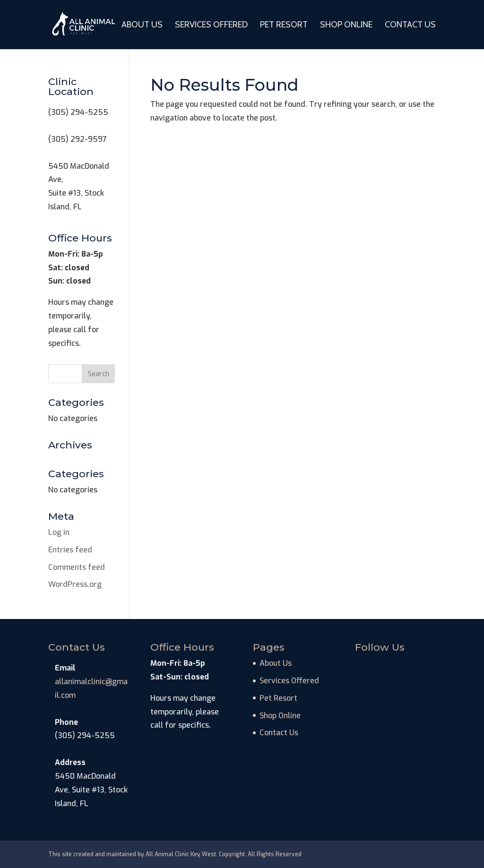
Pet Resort (284, 26)
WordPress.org (75, 584)
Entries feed (70, 550)
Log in (59, 532)
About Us (142, 26)
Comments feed (77, 567)
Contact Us (410, 26)
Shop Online (346, 26)
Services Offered (211, 26)
